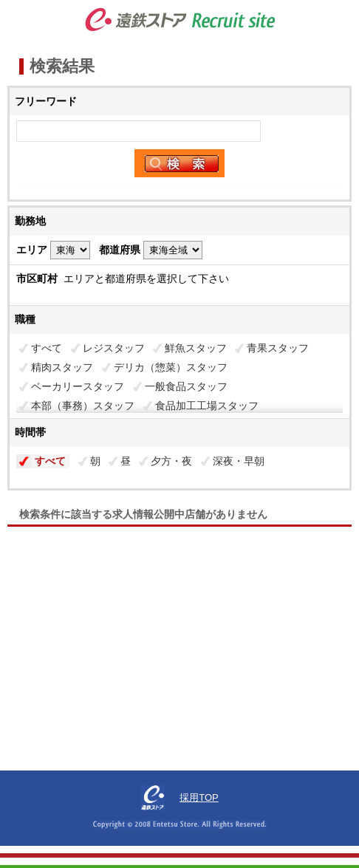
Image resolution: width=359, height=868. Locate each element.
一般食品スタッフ (186, 386)
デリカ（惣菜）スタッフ (171, 367)
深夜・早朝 (239, 461)
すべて (47, 348)
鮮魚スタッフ (196, 348)
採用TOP (199, 797)
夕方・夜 (171, 461)
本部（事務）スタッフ (83, 406)
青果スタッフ (278, 348)
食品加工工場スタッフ (207, 406)
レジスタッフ (114, 348)
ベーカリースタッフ (78, 386)
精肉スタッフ (62, 367)
